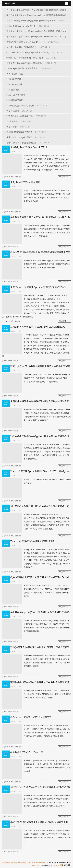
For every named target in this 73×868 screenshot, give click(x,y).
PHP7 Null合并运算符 (15, 95)
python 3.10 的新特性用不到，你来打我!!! (24, 58)
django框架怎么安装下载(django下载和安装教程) (27, 52)
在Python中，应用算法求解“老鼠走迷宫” (31, 717)
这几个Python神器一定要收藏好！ (21, 47)
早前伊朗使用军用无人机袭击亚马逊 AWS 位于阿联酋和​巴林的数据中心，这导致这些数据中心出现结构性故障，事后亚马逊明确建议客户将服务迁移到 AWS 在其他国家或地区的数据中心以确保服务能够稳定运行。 (36, 415)
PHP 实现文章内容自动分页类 (19, 116)
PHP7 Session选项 (13, 84)
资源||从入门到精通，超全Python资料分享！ (25, 42)
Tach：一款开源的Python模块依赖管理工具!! (32, 541)
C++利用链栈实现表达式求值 (19, 132)
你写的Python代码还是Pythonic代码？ (29, 147)
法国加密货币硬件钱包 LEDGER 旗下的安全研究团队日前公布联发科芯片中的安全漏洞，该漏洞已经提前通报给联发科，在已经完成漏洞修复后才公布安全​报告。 (36, 378)
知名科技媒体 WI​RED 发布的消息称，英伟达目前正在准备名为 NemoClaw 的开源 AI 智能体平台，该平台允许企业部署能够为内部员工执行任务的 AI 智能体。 (36, 694)
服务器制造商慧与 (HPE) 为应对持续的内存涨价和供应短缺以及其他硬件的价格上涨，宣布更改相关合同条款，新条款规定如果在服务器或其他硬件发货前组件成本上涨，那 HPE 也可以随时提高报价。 (36, 661)
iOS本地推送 (11, 121)
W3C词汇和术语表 (14, 74)
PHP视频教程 (23, 863)
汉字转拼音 (11, 127)
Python (6, 177)
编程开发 (18, 177)
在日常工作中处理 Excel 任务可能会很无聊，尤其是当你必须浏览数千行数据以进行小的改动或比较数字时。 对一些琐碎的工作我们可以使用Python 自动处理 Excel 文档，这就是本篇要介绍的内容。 (36, 196)
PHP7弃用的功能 (13, 79)
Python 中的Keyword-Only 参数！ (20, 26)
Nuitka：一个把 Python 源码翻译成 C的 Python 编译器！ (30, 21)
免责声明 (6, 863)
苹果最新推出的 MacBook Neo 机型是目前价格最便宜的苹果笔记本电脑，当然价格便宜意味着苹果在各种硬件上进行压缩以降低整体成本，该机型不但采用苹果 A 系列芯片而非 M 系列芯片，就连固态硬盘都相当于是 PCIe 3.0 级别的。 (36, 801)
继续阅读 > (63, 177)
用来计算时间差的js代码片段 (19, 137)
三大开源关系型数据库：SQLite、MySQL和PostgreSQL (38, 327)
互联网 (10, 247)
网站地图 (14, 863)
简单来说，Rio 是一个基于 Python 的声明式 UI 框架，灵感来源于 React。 (36, 481)
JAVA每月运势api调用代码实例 (19, 106)
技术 (5, 247)
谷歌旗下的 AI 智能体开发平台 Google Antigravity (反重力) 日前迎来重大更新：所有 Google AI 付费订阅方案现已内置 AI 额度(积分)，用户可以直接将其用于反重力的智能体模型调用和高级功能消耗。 (36, 626)
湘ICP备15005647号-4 (38, 863)
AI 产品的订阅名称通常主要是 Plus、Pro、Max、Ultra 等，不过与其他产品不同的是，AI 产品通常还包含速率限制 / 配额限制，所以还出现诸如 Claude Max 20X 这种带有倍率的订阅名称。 (36, 591)
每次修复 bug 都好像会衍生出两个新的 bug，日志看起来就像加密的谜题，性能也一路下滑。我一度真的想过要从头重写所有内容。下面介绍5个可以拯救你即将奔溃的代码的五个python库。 (36, 766)
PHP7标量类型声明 (14, 100)
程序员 (11, 177)
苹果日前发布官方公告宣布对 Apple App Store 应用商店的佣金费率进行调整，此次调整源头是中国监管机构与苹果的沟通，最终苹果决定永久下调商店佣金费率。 (36, 264)
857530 (57, 865)
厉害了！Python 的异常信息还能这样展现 (24, 63)
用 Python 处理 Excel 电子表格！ (26, 182)
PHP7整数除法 (12, 90)
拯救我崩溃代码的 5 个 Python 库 (27, 752)
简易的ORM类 (12, 111)
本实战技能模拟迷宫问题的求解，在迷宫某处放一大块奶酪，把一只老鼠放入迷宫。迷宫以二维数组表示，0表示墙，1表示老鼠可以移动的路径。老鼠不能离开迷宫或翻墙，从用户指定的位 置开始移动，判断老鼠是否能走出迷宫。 (36, 731)
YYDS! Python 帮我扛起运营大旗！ (21, 68)
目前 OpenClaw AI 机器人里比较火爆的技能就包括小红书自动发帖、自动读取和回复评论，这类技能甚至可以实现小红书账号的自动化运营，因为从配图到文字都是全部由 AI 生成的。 (36, 836)
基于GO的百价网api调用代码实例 (21, 143)
